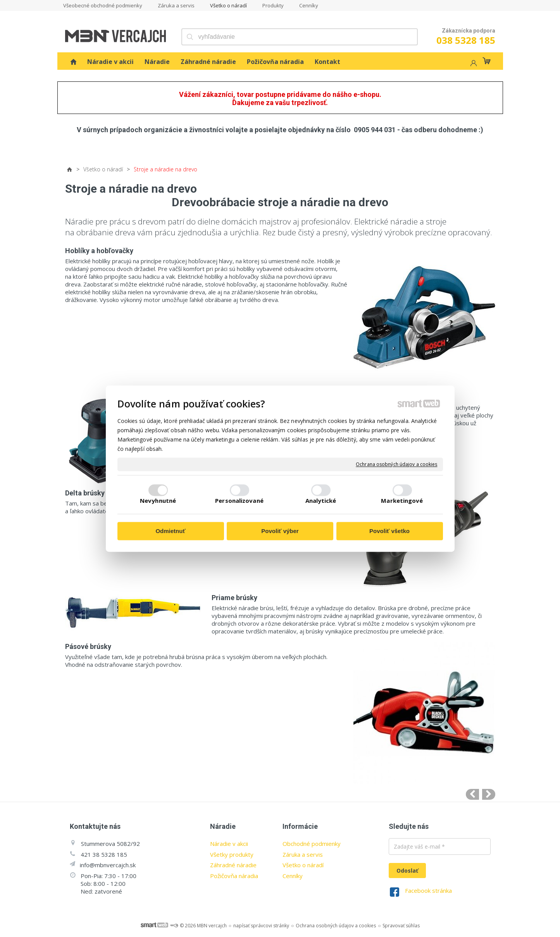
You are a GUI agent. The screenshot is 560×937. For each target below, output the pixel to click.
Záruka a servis (303, 854)
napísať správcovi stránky (261, 926)
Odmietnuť (170, 531)
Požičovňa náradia (234, 876)
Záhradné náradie (233, 865)
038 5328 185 (466, 40)
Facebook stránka (428, 890)
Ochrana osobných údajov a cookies (396, 464)
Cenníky (293, 876)
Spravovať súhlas (401, 926)
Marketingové (402, 500)
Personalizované (239, 500)
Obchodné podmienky (312, 844)
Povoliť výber (280, 531)
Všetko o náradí (303, 865)
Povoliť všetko (389, 531)
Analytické (321, 500)
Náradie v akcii (229, 844)
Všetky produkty (232, 854)
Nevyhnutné (158, 500)
